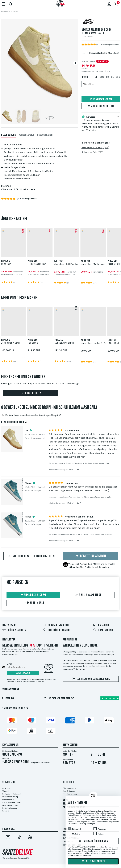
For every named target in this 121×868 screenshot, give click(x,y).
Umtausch (101, 625)
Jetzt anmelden (23, 673)
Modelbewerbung (70, 794)
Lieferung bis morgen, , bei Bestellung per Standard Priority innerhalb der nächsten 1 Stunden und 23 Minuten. (101, 123)
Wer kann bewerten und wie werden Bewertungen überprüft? (31, 415)
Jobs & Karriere (69, 791)
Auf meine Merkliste (101, 106)
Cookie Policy (106, 853)
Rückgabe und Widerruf (12, 794)
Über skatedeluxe (70, 788)
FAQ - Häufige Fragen (56, 630)
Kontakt (5, 811)
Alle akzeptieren (93, 862)
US (96, 77)
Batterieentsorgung (10, 808)
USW (102, 77)
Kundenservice (103, 630)
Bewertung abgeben (90, 556)
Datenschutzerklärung (83, 855)
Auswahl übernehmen (93, 841)
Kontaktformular (44, 763)
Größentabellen (14, 630)
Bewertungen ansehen (110, 45)
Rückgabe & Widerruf (56, 625)
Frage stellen (31, 393)
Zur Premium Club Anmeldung (91, 679)
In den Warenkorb (101, 99)
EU (107, 77)
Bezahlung (6, 788)
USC (118, 77)
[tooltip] (118, 53)
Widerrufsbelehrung (10, 797)
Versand (9, 625)
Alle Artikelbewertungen (12, 802)
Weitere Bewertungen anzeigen (31, 556)
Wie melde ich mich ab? (36, 681)
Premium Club (86, 564)
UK (112, 77)
